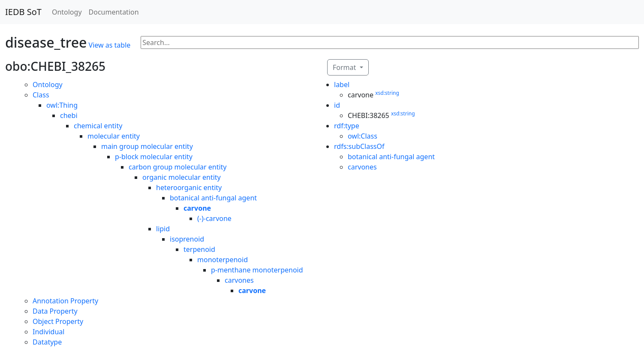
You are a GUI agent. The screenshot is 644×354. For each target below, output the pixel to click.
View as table (110, 45)
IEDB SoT (23, 12)
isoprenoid (187, 239)
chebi (69, 115)
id (337, 105)
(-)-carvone (214, 218)
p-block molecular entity (154, 157)
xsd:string (387, 93)
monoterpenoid (223, 260)
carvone (197, 208)
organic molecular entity (182, 177)
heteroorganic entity (189, 188)
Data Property (55, 311)
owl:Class (363, 136)
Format (345, 67)
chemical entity (98, 126)
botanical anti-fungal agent (213, 198)
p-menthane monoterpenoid (257, 270)
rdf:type (347, 126)
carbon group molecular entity (178, 167)
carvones (239, 280)
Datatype (47, 342)
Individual (48, 332)
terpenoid (199, 249)
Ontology (67, 12)
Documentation (114, 12)
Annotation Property (65, 301)
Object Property (58, 321)
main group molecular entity (147, 146)
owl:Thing (62, 105)
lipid (163, 229)
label (342, 85)
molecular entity (114, 136)
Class (41, 95)
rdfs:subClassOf (359, 146)
